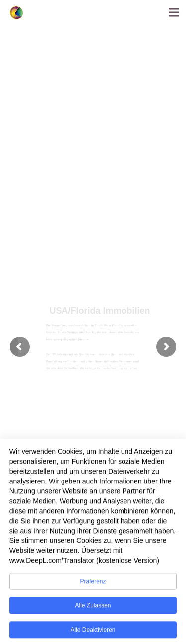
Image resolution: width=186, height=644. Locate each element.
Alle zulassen (93, 611)
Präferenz (93, 587)
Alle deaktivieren (93, 635)
